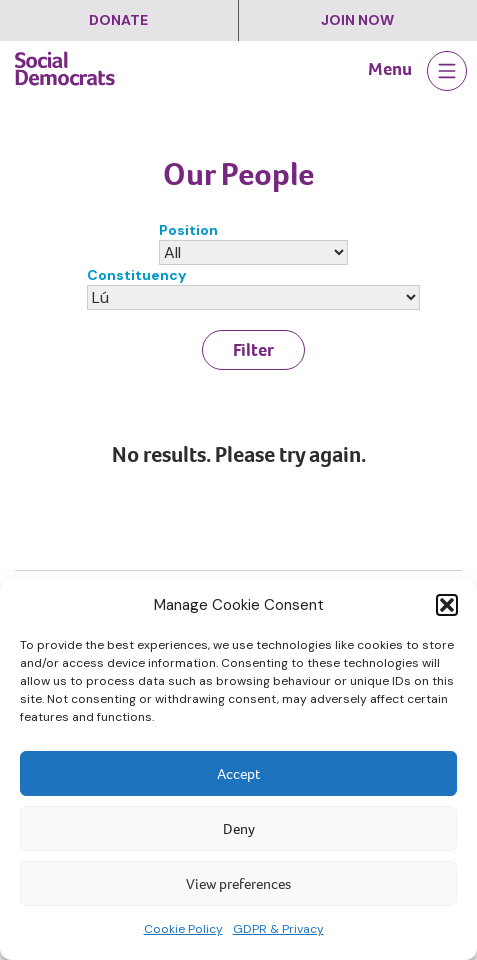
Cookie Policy (183, 929)
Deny (239, 829)
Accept (238, 774)
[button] (447, 605)
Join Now (357, 20)
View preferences (238, 884)
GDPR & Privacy (278, 929)
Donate (118, 20)
